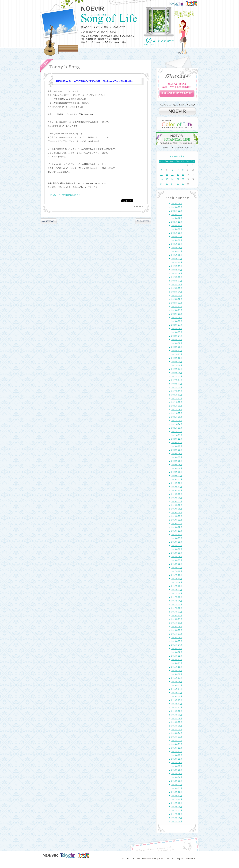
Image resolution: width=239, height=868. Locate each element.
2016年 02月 (177, 652)
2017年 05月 (177, 597)
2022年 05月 (177, 376)
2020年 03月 (177, 472)
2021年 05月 (177, 421)
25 (161, 184)
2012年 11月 (177, 796)
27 (172, 184)
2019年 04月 (177, 513)
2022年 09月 (177, 362)
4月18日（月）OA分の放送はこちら (65, 195)
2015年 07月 (177, 678)
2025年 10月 (177, 226)
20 (172, 179)
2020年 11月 (177, 443)
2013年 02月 (177, 785)
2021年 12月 (177, 395)
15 (183, 175)
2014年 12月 (177, 704)
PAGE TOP (143, 221)
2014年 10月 (177, 711)
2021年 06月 (177, 417)
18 (161, 179)
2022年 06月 (177, 373)
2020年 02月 (177, 476)
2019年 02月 (177, 520)
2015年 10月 (177, 667)
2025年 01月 (177, 259)
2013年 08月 (177, 763)
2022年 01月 (177, 391)
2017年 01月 (177, 612)
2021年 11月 (177, 398)
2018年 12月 (177, 527)
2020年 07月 (177, 457)
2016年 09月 (177, 627)
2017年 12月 (177, 571)
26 (167, 184)
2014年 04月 (177, 733)
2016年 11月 (177, 619)
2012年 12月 (177, 792)
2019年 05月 (177, 509)
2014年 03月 (177, 737)
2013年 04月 (177, 777)
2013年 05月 (177, 774)
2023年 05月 (177, 332)
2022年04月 (177, 156)
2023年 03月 (177, 340)
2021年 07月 (177, 413)
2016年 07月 (177, 634)
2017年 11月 (177, 575)
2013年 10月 (177, 755)
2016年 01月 (177, 656)
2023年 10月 (177, 314)
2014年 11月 (177, 707)
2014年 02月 (177, 741)
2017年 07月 (177, 590)
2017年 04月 (177, 601)
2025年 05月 (177, 244)
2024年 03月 (177, 296)
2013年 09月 (177, 759)
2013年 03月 (177, 781)
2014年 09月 (177, 715)
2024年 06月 (177, 284)
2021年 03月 (177, 428)
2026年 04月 (177, 204)
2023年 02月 (177, 343)
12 (167, 175)
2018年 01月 (177, 568)
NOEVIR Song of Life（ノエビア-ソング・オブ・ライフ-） (109, 19)
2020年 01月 (177, 479)
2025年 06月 (177, 240)
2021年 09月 (177, 406)
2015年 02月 (177, 696)
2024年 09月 (177, 273)
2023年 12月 (177, 307)
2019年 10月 (177, 490)
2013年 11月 (177, 752)
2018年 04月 (177, 557)
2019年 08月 (177, 498)
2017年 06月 (177, 593)
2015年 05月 (177, 685)
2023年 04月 (177, 336)
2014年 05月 (177, 730)
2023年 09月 (177, 318)
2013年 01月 (177, 788)
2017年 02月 (177, 608)
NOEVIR (93, 9)
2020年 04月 (177, 468)
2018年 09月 (177, 538)
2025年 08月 (177, 233)
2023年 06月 (177, 329)
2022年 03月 (177, 384)
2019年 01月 (177, 524)
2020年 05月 (177, 465)
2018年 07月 (177, 546)
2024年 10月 (177, 270)
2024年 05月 (177, 288)
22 (183, 179)
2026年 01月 (177, 215)
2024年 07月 (177, 281)
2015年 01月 (177, 700)
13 (172, 175)
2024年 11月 (177, 266)
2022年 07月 (177, 369)
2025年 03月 (177, 251)
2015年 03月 (177, 693)
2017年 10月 (177, 579)
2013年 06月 (177, 770)
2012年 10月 (177, 799)
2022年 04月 (177, 380)
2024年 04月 (177, 292)
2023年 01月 (177, 347)
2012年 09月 (177, 803)
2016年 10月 (177, 623)
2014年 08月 (177, 718)
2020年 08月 (177, 454)
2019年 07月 (177, 501)
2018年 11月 (177, 531)
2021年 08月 (177, 410)
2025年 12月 (177, 218)
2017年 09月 (177, 582)
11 (161, 175)
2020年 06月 (177, 461)
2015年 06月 (177, 682)
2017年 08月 (177, 586)
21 (178, 179)
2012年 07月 (177, 810)
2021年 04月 (177, 424)
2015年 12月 (177, 660)
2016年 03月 (177, 649)
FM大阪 (195, 3)
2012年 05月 (177, 818)
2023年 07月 (177, 325)
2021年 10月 (177, 402)
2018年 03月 (177, 560)
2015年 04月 (177, 689)
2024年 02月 (177, 299)
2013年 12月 (177, 748)
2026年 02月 (177, 211)
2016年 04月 (177, 645)
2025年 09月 (177, 229)
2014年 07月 (177, 722)
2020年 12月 (177, 439)
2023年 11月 (177, 310)
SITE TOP (49, 221)
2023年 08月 (177, 321)
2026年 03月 (177, 207)
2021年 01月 (177, 435)
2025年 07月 (177, 237)
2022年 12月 (177, 351)
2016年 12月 (177, 615)
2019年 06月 (177, 505)
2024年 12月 (177, 262)
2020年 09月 (177, 450)
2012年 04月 (177, 821)
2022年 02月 (177, 387)
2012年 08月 (177, 807)
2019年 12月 (177, 483)
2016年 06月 (177, 638)
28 (178, 184)
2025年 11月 (177, 222)
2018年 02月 (177, 564)
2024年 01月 (177, 303)
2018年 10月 (177, 535)
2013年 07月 (177, 766)
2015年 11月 (177, 663)
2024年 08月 (177, 277)
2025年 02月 (177, 255)
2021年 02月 (177, 432)
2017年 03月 (177, 604)
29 (183, 184)
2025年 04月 (177, 248)
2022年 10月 (177, 358)
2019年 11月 (177, 487)
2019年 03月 (177, 516)
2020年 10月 (177, 446)
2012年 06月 (177, 814)
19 (167, 179)
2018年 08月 (177, 542)
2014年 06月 (177, 726)
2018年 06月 (177, 549)
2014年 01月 (177, 744)
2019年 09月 (177, 494)
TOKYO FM (178, 3)
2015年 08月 (177, 674)
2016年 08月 (177, 630)
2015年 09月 (177, 671)
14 (178, 175)
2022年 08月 (177, 365)
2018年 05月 (177, 553)
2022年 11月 (177, 354)
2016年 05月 (177, 641)
